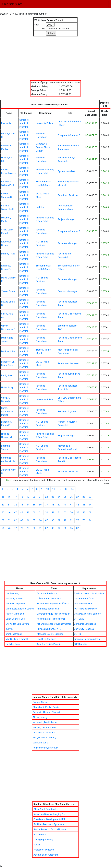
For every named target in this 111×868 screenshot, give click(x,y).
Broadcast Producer (68, 195)
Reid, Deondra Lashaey (44, 738)
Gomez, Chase (40, 702)
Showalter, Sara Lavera (17, 624)
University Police (44, 123)
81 (40, 528)
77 (15, 528)
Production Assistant (69, 363)
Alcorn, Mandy (40, 717)
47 (15, 512)
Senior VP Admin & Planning (24, 123)
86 (71, 528)
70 (65, 520)
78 (22, 528)
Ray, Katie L (7, 123)
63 (22, 520)
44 (90, 505)
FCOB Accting (81, 644)
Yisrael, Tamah (9, 291)
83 (53, 528)
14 (72, 489)
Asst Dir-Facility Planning (50, 644)
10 (47, 489)
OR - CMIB (79, 619)
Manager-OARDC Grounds (50, 634)
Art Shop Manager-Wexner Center (54, 624)
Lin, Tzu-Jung (12, 593)
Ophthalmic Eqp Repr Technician (53, 614)
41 (71, 505)
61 (9, 520)
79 (28, 528)
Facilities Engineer (67, 412)
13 (66, 489)
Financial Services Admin (87, 639)
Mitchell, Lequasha (15, 604)
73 (84, 520)
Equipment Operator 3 (69, 135)
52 (47, 512)
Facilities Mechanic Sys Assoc (49, 824)
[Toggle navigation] (105, 4)
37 (47, 505)
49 (28, 512)
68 (53, 520)
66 (40, 520)
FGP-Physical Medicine (86, 609)
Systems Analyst (66, 171)
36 (40, 505)
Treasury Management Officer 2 (53, 604)
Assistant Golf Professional (51, 619)
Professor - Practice (44, 850)
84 (59, 528)
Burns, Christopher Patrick (7, 412)
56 (71, 512)
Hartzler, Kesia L (14, 644)
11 (54, 489)
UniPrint (40, 207)
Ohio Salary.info (12, 4)
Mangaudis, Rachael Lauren (20, 609)
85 (65, 528)
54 (59, 512)
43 (84, 505)
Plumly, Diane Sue (15, 614)
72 (78, 520)
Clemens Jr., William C (44, 733)
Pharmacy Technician (48, 609)
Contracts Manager (68, 291)
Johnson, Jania (41, 743)
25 (65, 497)
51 (40, 512)
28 (84, 497)
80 (34, 528)
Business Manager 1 (68, 243)
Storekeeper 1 (41, 835)
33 (22, 505)
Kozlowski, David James (45, 722)
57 (78, 512)
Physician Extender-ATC (49, 629)
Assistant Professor (47, 593)
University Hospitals (84, 629)
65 (34, 520)
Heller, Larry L (8, 387)
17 (15, 497)
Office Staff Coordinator (46, 809)
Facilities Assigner (46, 639)
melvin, (9, 629)
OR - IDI (78, 634)
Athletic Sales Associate (46, 855)
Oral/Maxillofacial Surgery (87, 614)
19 (28, 497)
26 (71, 497)
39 (59, 505)
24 (59, 497)
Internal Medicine (83, 604)
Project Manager (66, 219)
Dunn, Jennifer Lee (15, 619)
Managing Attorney (43, 840)
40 (65, 505)
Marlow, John (8, 351)
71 (71, 520)
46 (9, 512)
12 (60, 489)
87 (78, 528)
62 (15, 520)
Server (37, 845)
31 (9, 505)
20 (34, 497)
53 (53, 512)
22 (47, 497)
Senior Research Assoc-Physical (50, 829)
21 (40, 497)
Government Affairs (84, 599)
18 (22, 497)
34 (28, 505)
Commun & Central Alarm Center (43, 147)
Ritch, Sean (7, 375)
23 (53, 497)
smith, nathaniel (14, 634)
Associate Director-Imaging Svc (50, 814)
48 (22, 512)
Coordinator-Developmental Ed (49, 819)
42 (78, 505)
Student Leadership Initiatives (89, 593)
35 (34, 505)
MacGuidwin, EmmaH (17, 639)
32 (15, 505)
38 (53, 505)
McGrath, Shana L (15, 599)
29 (90, 497)
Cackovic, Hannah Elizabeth (47, 712)
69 (59, 520)
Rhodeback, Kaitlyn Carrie (46, 707)
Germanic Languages (85, 624)
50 (34, 512)
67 (47, 520)
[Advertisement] (55, 57)
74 (90, 520)
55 (65, 512)
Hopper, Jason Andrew (44, 727)
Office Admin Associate (49, 599)
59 (90, 512)
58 (84, 512)
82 (47, 528)
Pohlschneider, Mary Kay (45, 748)
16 (9, 497)
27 (78, 497)
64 (28, 520)
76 (9, 528)
